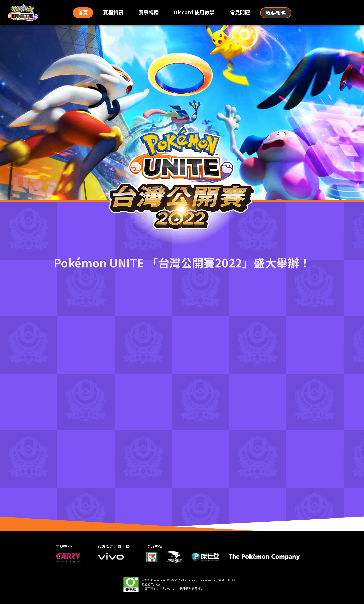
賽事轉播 (149, 12)
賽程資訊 (113, 12)
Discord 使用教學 (194, 12)
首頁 (83, 12)
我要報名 (276, 13)
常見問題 (240, 12)
